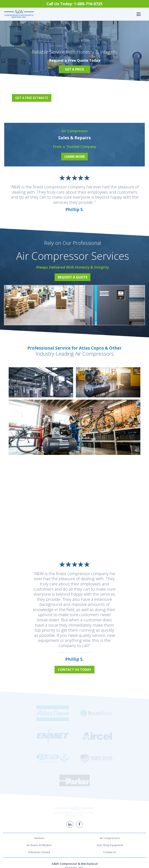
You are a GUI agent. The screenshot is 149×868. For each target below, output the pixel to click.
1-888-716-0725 (75, 812)
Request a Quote (73, 277)
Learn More (75, 157)
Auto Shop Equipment (110, 777)
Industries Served (39, 784)
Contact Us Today (74, 670)
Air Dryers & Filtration (39, 777)
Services (39, 770)
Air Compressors (110, 770)
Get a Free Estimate (32, 98)
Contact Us (110, 784)
